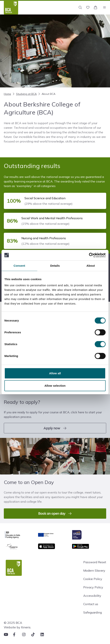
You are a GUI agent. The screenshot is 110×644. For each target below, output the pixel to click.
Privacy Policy (93, 587)
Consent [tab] (19, 266)
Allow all (55, 373)
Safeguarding (93, 612)
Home (7, 94)
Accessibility (92, 596)
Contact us (91, 604)
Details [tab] (55, 266)
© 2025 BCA (13, 623)
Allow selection (55, 386)
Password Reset (95, 562)
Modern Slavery (94, 570)
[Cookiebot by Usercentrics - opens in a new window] (89, 255)
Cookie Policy (93, 579)
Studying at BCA (24, 94)
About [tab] (91, 266)
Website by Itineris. (17, 627)
